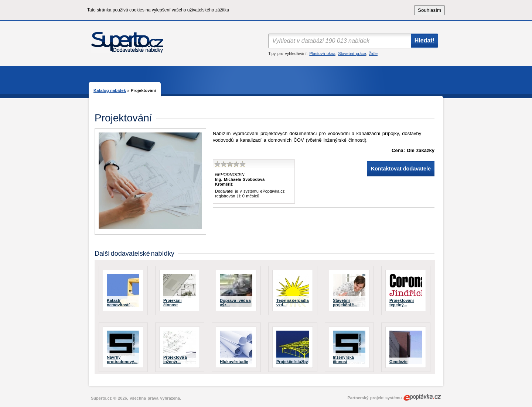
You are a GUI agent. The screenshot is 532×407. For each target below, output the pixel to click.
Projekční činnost (173, 303)
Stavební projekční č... (345, 303)
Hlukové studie (234, 362)
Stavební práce (352, 54)
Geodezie (398, 362)
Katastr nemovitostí (118, 303)
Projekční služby (292, 362)
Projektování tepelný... (402, 303)
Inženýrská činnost (343, 359)
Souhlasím (429, 10)
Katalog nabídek (110, 90)
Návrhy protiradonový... (122, 359)
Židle (373, 54)
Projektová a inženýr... (175, 359)
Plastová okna (322, 54)
